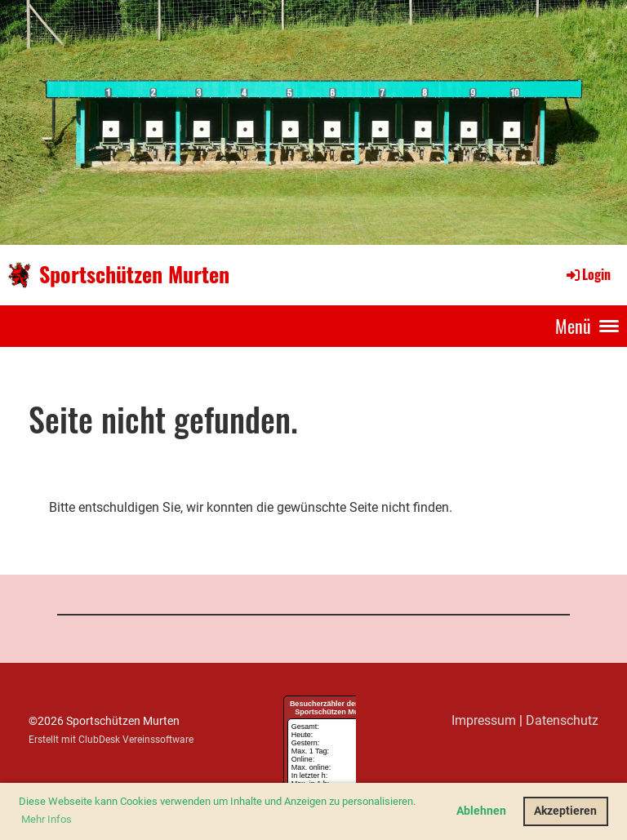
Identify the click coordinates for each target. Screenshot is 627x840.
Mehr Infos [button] (47, 819)
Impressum (484, 720)
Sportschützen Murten (134, 274)
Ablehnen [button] (481, 811)
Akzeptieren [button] (565, 811)
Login (587, 274)
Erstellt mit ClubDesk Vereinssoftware (111, 740)
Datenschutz (562, 720)
